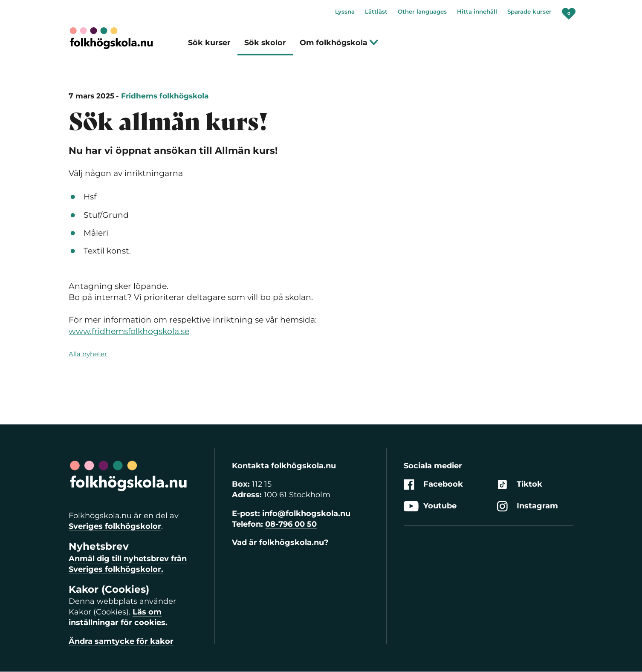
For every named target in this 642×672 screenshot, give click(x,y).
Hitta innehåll (477, 12)
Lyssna (345, 12)
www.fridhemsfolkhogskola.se (129, 331)
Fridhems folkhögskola (165, 96)
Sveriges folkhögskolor (115, 526)
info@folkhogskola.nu (306, 513)
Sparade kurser (529, 12)
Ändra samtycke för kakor (121, 641)
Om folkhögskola (339, 42)
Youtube (430, 506)
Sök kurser (209, 42)
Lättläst (376, 12)
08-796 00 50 (291, 524)
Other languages (422, 12)
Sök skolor (265, 42)
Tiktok (520, 484)
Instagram (528, 506)
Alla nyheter (88, 354)
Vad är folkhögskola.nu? (280, 542)
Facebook (433, 484)
